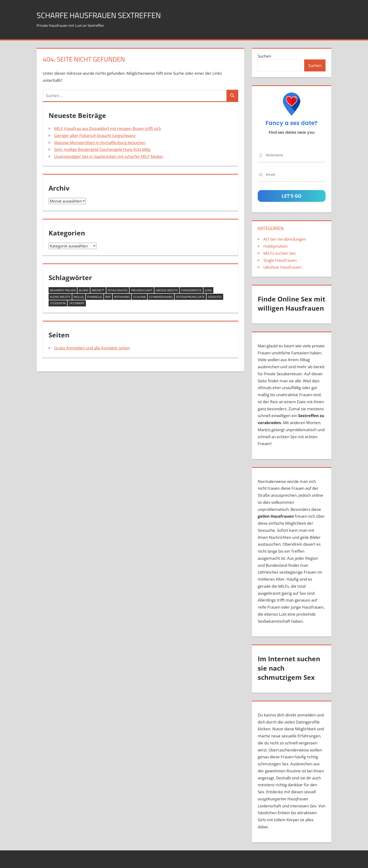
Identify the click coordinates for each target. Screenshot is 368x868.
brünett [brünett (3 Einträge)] (98, 290)
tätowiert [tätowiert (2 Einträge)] (77, 303)
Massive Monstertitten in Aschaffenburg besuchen (100, 143)
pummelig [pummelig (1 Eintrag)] (95, 297)
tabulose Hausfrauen (282, 267)
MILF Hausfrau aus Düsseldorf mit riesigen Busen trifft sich (108, 128)
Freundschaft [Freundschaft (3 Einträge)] (142, 290)
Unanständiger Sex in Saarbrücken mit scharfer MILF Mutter (109, 156)
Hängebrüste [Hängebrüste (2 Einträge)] (191, 290)
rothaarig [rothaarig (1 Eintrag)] (122, 297)
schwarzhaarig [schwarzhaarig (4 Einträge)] (161, 297)
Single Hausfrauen (280, 260)
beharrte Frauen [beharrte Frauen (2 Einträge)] (63, 290)
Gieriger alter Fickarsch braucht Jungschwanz (95, 135)
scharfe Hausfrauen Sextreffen (105, 15)
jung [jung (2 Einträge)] (208, 290)
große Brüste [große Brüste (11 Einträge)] (167, 290)
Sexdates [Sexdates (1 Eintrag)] (215, 297)
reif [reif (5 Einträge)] (108, 297)
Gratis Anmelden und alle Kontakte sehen (92, 348)
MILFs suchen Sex (280, 253)
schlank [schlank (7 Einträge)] (139, 297)
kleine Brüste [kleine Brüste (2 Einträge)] (60, 297)
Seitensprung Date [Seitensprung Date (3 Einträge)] (190, 297)
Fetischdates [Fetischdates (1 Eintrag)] (118, 290)
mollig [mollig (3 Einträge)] (79, 297)
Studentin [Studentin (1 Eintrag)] (58, 303)
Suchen (264, 56)
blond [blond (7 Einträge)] (84, 290)
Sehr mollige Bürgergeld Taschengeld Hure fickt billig (102, 149)
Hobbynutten (276, 246)
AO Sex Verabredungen (285, 239)
